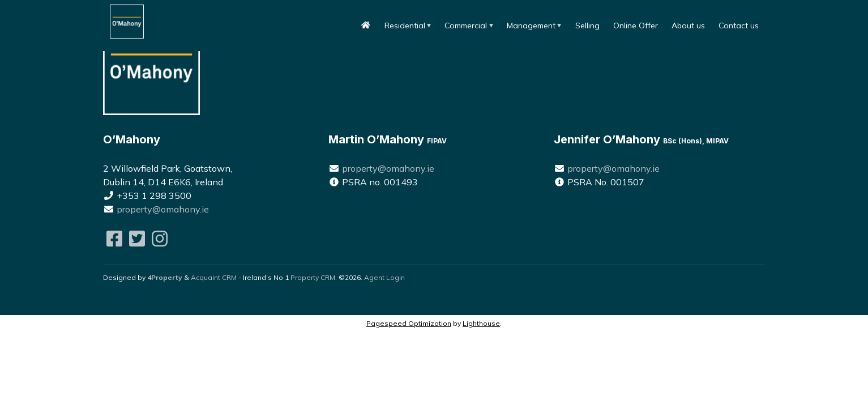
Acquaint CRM (214, 277)
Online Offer (636, 25)
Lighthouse (481, 323)
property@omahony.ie (163, 209)
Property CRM (313, 277)
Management (531, 25)
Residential (405, 25)
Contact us (739, 25)
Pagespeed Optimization (409, 323)
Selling (587, 25)
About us (688, 25)
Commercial (466, 25)
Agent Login (384, 277)
